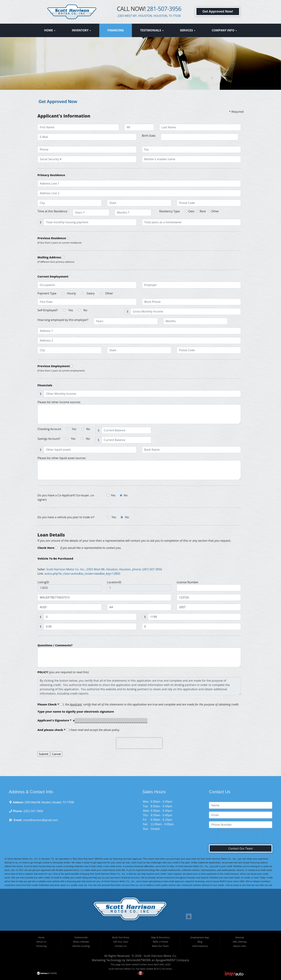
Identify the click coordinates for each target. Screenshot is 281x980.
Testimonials (152, 30)
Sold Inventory (200, 946)
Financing (116, 30)
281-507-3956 (164, 9)
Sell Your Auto (121, 942)
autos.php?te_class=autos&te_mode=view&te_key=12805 (82, 574)
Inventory (81, 30)
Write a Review (81, 942)
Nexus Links (240, 946)
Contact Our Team (241, 848)
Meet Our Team (160, 946)
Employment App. (200, 937)
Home (50, 30)
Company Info (224, 30)
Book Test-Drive (121, 937)
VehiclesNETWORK (138, 960)
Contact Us (121, 946)
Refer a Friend (160, 942)
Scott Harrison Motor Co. (160, 956)
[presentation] (139, 743)
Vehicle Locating (81, 946)
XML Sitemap (240, 942)
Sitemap (240, 937)
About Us (41, 942)
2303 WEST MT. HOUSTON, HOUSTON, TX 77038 (149, 16)
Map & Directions (160, 937)
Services (188, 30)
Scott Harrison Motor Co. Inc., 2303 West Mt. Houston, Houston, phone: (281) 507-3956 (104, 569)
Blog (200, 942)
